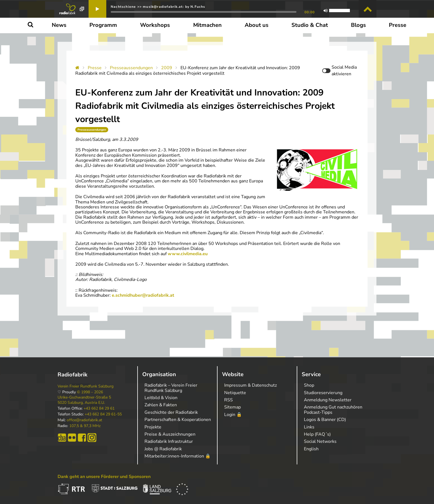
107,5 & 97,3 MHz (85, 426)
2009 (167, 68)
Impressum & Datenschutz (250, 385)
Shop (309, 385)
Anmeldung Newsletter (328, 400)
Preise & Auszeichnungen (170, 434)
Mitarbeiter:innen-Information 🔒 (178, 456)
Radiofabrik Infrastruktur (169, 441)
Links (309, 427)
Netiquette (235, 393)
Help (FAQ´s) (317, 434)
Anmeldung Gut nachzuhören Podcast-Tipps (333, 410)
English (311, 449)
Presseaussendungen (131, 68)
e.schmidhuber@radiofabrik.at (143, 295)
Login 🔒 (233, 415)
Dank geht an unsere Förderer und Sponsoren (104, 477)
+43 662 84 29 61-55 (103, 414)
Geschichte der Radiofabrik (171, 412)
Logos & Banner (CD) (325, 420)
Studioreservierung (323, 393)
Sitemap (232, 407)
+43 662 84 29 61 (99, 409)
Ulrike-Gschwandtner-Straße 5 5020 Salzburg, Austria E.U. (84, 400)
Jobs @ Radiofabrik (163, 449)
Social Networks (320, 441)
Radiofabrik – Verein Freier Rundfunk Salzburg (171, 388)
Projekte (153, 427)
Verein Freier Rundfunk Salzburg (86, 386)
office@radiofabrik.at (84, 420)
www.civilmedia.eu (188, 254)
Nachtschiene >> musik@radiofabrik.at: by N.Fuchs (158, 7)
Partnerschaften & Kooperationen (178, 420)
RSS (228, 400)
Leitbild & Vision (161, 398)
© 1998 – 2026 (90, 392)
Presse (95, 68)
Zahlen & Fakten (161, 405)
